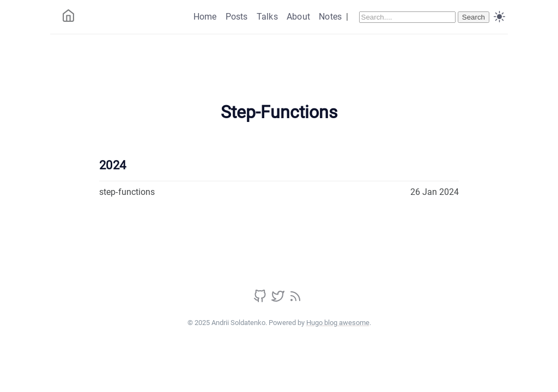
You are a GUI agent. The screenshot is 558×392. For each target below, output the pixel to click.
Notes (330, 17)
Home (205, 17)
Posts (237, 17)
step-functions (127, 192)
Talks (267, 17)
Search (474, 17)
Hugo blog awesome (338, 323)
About (298, 17)
